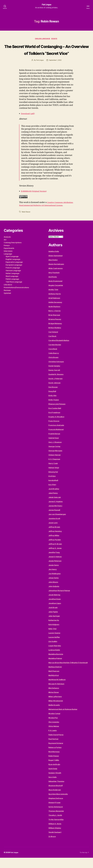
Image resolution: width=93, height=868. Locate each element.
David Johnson (55, 393)
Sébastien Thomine (56, 792)
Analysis (7, 247)
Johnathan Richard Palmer (59, 601)
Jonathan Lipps (55, 614)
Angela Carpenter (56, 296)
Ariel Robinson (54, 308)
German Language (13, 281)
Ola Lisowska (54, 732)
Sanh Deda (53, 779)
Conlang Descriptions (13, 253)
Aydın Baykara (54, 317)
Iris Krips (52, 486)
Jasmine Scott (54, 529)
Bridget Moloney (55, 334)
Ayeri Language (12, 267)
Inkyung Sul (53, 482)
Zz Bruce (52, 847)
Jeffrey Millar (54, 546)
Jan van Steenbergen (57, 525)
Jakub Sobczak (55, 508)
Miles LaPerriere (55, 707)
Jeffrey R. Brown (55, 554)
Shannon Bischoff (56, 796)
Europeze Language (14, 275)
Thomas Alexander (56, 821)
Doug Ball (52, 402)
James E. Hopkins (56, 512)
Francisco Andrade (56, 436)
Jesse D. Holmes (55, 567)
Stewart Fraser (55, 813)
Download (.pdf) (29, 121)
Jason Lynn (53, 533)
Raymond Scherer (56, 753)
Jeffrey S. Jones (55, 558)
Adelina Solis (54, 262)
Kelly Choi (52, 639)
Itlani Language (12, 286)
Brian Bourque (54, 325)
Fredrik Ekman (54, 444)
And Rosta (53, 287)
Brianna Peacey (55, 330)
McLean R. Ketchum (56, 694)
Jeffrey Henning (55, 541)
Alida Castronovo (56, 279)
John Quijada (54, 597)
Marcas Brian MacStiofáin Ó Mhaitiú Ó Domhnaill (68, 673)
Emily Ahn (52, 406)
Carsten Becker (55, 355)
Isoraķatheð (53, 491)
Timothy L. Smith (55, 826)
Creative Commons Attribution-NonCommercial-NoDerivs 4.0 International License (45, 213)
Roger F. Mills (54, 770)
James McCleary (55, 516)
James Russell (54, 520)
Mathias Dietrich (55, 677)
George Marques (55, 461)
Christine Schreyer (56, 372)
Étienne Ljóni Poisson (57, 414)
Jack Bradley (54, 499)
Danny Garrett (54, 380)
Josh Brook (53, 618)
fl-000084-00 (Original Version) (35, 199)
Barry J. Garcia (54, 321)
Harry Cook (53, 474)
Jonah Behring (54, 605)
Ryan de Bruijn (54, 775)
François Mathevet (56, 440)
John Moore (53, 592)
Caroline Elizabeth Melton (59, 351)
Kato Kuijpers (54, 635)
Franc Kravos (54, 431)
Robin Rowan (26, 222)
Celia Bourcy (54, 363)
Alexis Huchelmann (56, 274)
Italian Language (12, 284)
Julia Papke (53, 622)
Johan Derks (54, 588)
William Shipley (55, 838)
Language (8, 264)
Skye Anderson (55, 800)
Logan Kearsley (55, 656)
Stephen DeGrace (56, 809)
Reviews (7, 301)
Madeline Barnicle (56, 664)
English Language (43, 39)
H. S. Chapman (54, 469)
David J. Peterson (55, 389)
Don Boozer (53, 397)
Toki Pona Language (14, 292)
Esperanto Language (14, 272)
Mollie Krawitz (54, 715)
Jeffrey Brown (54, 537)
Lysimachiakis (54, 660)
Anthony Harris (55, 304)
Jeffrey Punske (55, 550)
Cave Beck (53, 359)
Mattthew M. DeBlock (57, 690)
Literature (8, 295)
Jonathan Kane (55, 609)
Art (5, 250)
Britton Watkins (55, 338)
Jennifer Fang (54, 563)
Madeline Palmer (55, 669)
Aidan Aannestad (55, 266)
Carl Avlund (53, 342)
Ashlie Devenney (55, 313)
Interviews (8, 261)
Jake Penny (53, 503)
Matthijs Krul (54, 686)
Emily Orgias (54, 410)
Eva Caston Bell (55, 419)
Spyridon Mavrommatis (58, 804)
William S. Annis (55, 834)
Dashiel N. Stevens (56, 385)
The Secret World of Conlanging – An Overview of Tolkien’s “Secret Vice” (46, 53)
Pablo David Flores (56, 745)
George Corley (54, 457)
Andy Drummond (55, 291)
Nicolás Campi (54, 724)
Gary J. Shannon (55, 452)
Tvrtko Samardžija (56, 830)
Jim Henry (53, 580)
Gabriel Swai (54, 448)
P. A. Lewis (53, 741)
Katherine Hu (54, 631)
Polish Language (12, 289)
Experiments (9, 258)
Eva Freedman (54, 423)
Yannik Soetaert (55, 843)
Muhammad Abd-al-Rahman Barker (63, 720)
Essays (55, 39)
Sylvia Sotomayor (56, 817)
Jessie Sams (54, 575)
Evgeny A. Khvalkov (56, 427)
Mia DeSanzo (54, 698)
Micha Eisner (54, 703)
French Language (13, 278)
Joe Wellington (55, 584)
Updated (7, 303)
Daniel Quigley (54, 376)
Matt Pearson (54, 681)
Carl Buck (52, 346)
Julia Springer (54, 626)
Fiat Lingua (46, 5)
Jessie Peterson (55, 571)
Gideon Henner (55, 465)
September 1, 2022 (55, 68)
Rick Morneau (54, 762)
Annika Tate (53, 300)
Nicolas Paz (53, 728)
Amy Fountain (54, 283)
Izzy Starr (52, 495)
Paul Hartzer (53, 749)
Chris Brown (53, 368)
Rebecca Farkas (55, 758)
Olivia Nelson (54, 737)
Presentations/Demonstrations (16, 298)
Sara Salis (52, 787)
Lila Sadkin (53, 652)
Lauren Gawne (54, 643)
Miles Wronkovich (56, 711)
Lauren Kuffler (54, 647)
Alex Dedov (53, 270)
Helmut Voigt (54, 478)
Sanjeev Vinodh (55, 783)
